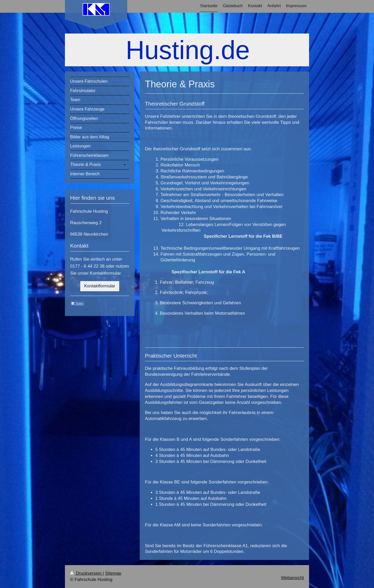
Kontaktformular (100, 286)
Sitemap (113, 573)
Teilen (77, 303)
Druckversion (86, 573)
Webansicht (292, 578)
